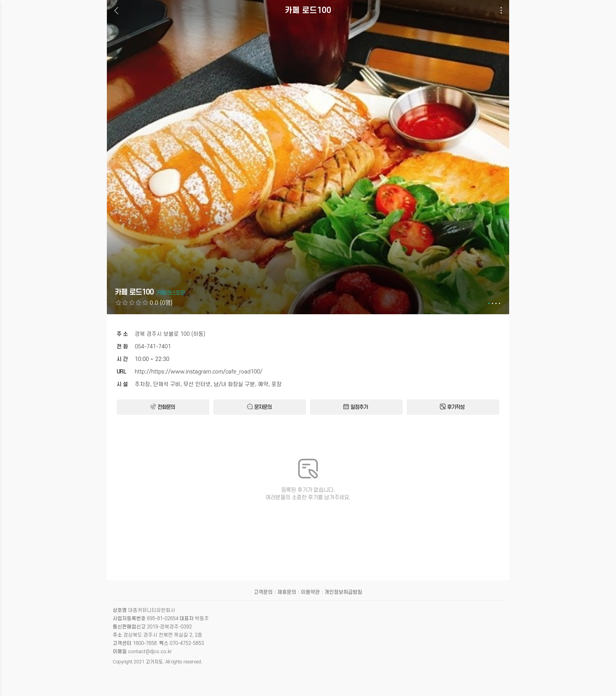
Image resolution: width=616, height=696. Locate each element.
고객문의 (263, 592)
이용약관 (310, 592)
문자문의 (259, 407)
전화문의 (163, 407)
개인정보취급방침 (343, 592)
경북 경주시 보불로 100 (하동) (170, 334)
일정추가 (356, 407)
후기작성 (452, 407)
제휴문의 (287, 592)
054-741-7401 (153, 347)
